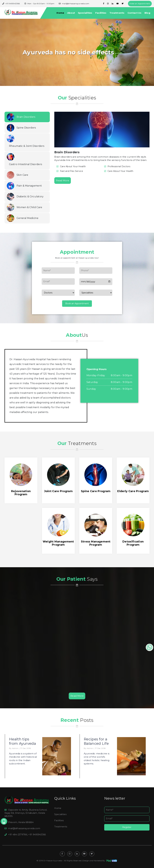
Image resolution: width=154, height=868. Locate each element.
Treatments (117, 13)
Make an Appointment (140, 4)
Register (127, 827)
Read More (63, 180)
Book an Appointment (77, 303)
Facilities (101, 13)
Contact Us (135, 13)
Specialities (85, 13)
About (71, 13)
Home (60, 13)
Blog (147, 13)
